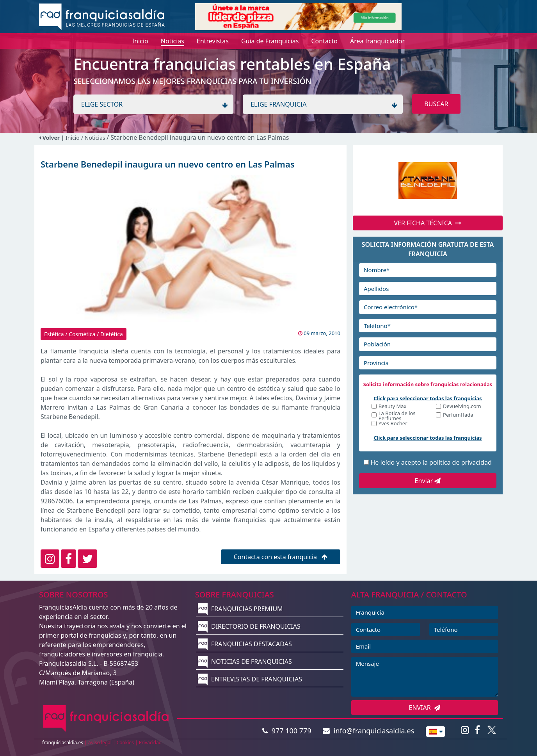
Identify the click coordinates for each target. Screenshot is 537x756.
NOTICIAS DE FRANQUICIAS (245, 661)
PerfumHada (458, 415)
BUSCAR (436, 104)
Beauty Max (393, 407)
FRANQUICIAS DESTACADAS (245, 644)
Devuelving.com (462, 407)
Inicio (73, 138)
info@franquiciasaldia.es (368, 731)
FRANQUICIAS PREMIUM (240, 609)
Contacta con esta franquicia (281, 557)
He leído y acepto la (431, 462)
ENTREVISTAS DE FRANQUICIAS (250, 679)
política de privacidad (461, 462)
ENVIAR (425, 708)
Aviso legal (100, 743)
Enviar (428, 481)
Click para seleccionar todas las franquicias (428, 398)
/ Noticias (94, 138)
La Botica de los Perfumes (397, 416)
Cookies (125, 743)
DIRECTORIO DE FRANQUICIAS (249, 626)
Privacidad (150, 743)
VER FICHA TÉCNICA (428, 223)
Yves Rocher (393, 424)
